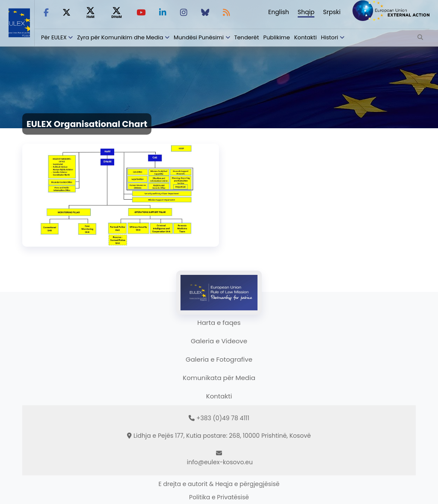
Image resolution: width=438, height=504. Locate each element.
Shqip (306, 12)
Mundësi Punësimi (199, 37)
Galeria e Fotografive (219, 359)
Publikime (276, 37)
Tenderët (247, 37)
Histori (329, 37)
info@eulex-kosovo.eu (220, 462)
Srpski (332, 12)
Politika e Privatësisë (219, 497)
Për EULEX (54, 37)
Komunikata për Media (219, 378)
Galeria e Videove (219, 341)
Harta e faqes (219, 323)
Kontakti (306, 37)
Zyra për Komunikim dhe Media (120, 37)
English (279, 12)
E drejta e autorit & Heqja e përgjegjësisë (219, 484)
